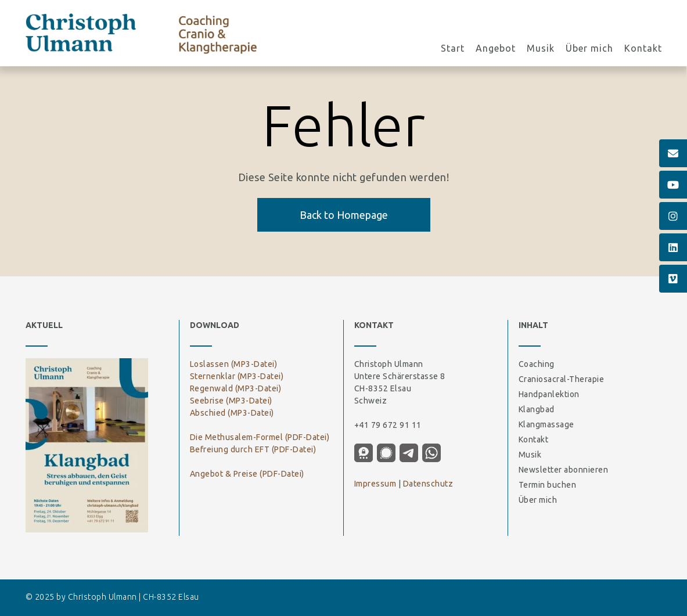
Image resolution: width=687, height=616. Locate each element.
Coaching (537, 364)
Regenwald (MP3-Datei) (236, 388)
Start (453, 49)
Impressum (375, 484)
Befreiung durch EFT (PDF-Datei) (253, 449)
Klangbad (537, 409)
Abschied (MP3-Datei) (232, 413)
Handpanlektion (549, 394)
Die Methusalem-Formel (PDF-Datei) (260, 437)
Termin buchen (548, 485)
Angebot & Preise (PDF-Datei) (247, 474)
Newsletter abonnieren (564, 470)
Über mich (589, 49)
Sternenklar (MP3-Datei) (237, 376)
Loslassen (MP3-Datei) (234, 364)
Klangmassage (546, 424)
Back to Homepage (344, 215)
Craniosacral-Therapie (562, 379)
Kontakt (643, 49)
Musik (541, 49)
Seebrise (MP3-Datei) (231, 401)
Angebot (496, 49)
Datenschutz (428, 484)
